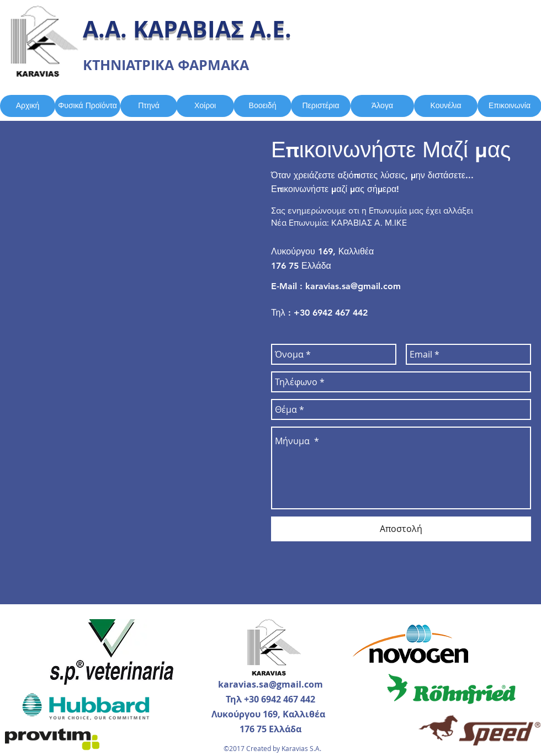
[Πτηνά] (149, 106)
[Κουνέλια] (446, 106)
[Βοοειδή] (262, 106)
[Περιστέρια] (321, 106)
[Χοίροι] (205, 106)
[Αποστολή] (401, 529)
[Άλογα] (382, 106)
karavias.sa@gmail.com (353, 286)
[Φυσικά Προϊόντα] (87, 106)
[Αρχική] (28, 106)
